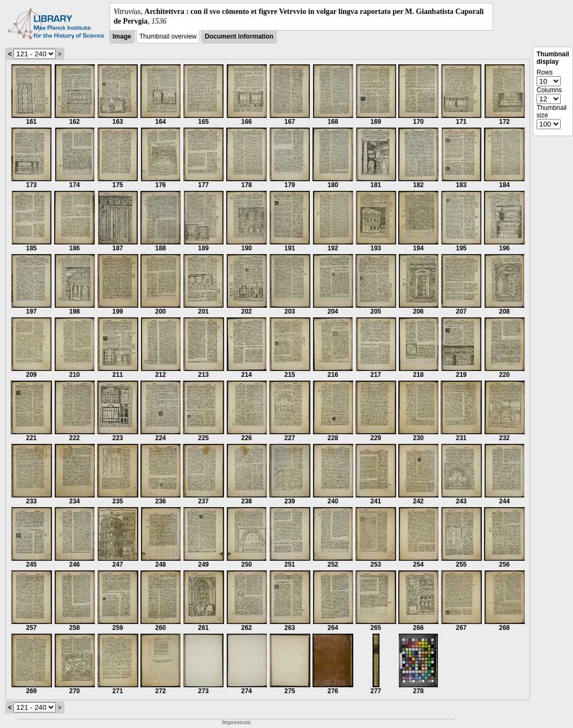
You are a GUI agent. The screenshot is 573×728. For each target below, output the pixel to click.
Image (122, 36)
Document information (239, 36)
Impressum (236, 722)
